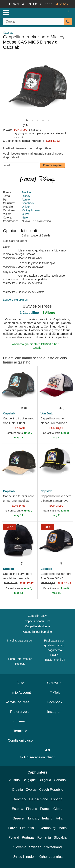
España (57, 799)
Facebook (55, 702)
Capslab (8, 33)
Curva (25, 214)
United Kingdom (24, 857)
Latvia (13, 828)
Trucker (26, 192)
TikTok (55, 693)
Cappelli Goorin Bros (37, 621)
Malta (63, 828)
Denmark (19, 799)
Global (58, 809)
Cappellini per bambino (37, 632)
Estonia (17, 809)
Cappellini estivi (37, 616)
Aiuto (20, 683)
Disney (26, 196)
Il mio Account (20, 693)
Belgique (29, 780)
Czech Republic (51, 790)
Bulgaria (45, 780)
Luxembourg (46, 828)
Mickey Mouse (31, 210)
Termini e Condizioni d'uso (20, 736)
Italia (59, 818)
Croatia (17, 790)
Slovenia (20, 847)
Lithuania (27, 828)
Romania (44, 838)
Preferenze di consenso (20, 717)
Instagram (55, 712)
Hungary (33, 818)
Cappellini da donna (38, 626)
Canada (60, 780)
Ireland (47, 818)
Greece (18, 818)
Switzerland (53, 847)
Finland (32, 809)
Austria (14, 780)
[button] (27, 120)
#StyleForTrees (20, 702)
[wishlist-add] (28, 399)
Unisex (26, 207)
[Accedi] (53, 13)
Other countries (51, 857)
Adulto (26, 200)
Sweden (35, 847)
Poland (14, 838)
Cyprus (31, 790)
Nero (25, 217)
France (45, 809)
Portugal (28, 838)
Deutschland (39, 799)
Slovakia (60, 838)
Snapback (28, 203)
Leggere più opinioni (16, 300)
